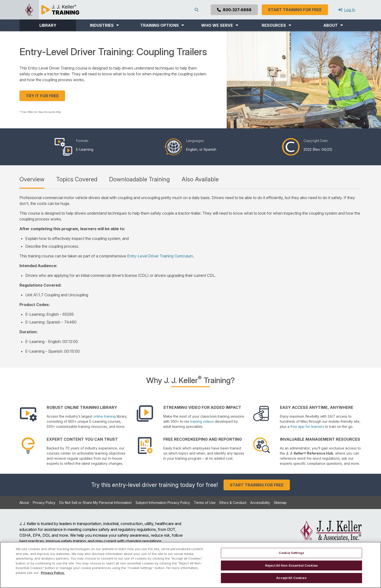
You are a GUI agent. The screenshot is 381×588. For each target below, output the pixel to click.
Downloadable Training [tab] (139, 179)
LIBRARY (48, 25)
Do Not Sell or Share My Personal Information (95, 503)
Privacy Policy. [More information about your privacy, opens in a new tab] (53, 573)
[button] (104, 25)
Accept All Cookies (291, 578)
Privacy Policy (44, 503)
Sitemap (280, 503)
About (24, 503)
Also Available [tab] (200, 179)
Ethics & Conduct (233, 503)
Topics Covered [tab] (77, 179)
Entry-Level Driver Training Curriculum (160, 256)
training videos (202, 421)
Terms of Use (205, 503)
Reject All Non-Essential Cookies (291, 565)
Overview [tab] (32, 179)
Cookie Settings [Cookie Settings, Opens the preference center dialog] (291, 553)
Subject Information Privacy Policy (163, 503)
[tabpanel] (190, 274)
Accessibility (260, 503)
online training (104, 416)
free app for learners (307, 426)
